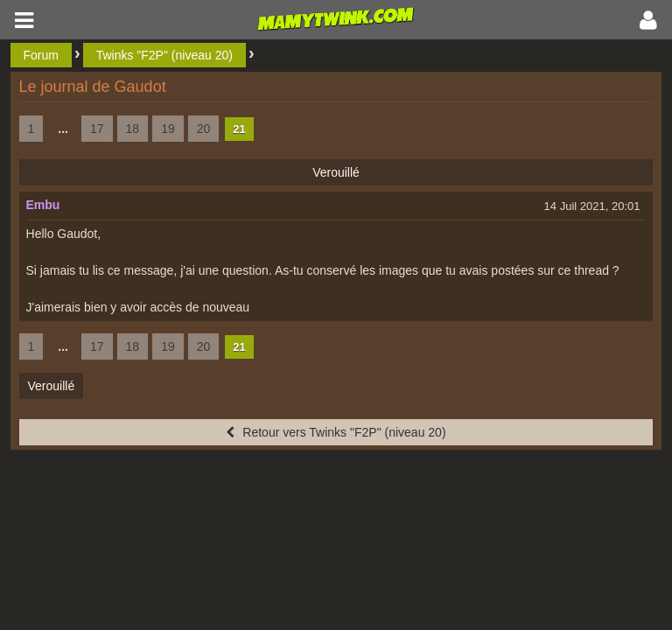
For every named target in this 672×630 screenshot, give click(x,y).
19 (168, 129)
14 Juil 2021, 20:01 (592, 206)
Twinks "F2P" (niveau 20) (164, 55)
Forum (41, 55)
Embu (43, 205)
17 (97, 129)
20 (204, 129)
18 (133, 129)
